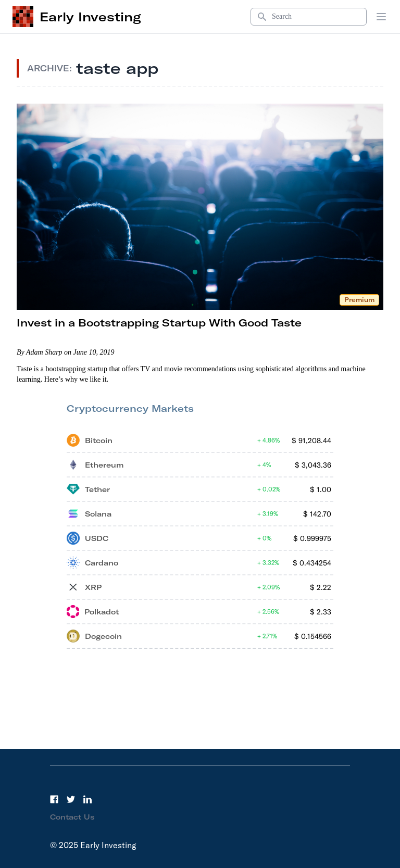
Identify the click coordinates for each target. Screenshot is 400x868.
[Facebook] (54, 799)
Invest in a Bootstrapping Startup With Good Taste (159, 323)
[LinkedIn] (87, 799)
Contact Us (72, 817)
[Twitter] (71, 799)
